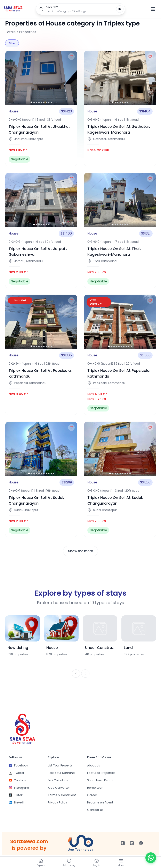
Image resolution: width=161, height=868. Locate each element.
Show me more (80, 551)
